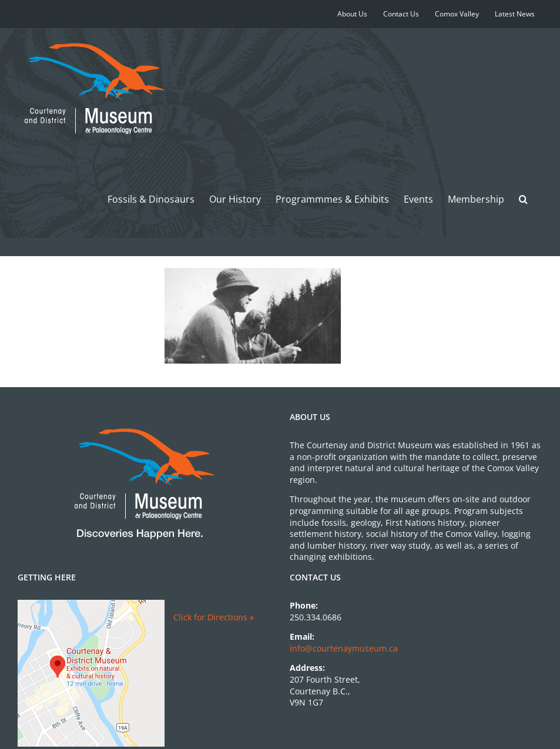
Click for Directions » (214, 617)
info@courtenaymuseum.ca (344, 648)
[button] (523, 199)
